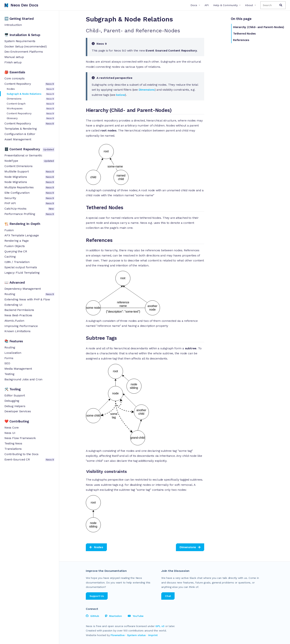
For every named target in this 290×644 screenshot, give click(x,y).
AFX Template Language (22, 235)
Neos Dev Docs (21, 5)
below (121, 95)
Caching (10, 257)
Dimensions (31, 99)
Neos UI (10, 433)
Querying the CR (16, 251)
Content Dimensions (18, 166)
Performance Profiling (29, 214)
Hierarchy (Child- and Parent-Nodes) (259, 27)
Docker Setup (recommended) (26, 46)
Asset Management (18, 139)
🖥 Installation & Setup (22, 35)
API (207, 5)
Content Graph (31, 104)
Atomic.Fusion (14, 321)
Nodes (31, 89)
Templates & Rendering (21, 129)
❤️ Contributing (17, 421)
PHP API (29, 203)
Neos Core (12, 428)
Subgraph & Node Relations (31, 94)
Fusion (9, 230)
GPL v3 (160, 626)
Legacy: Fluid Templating (22, 273)
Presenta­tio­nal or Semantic (23, 155)
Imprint (153, 635)
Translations (13, 449)
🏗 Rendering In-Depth (22, 224)
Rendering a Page (17, 241)
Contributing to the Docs (21, 454)
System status (136, 635)
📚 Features (14, 341)
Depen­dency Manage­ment (23, 289)
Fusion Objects (15, 246)
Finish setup (13, 62)
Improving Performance (21, 326)
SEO (7, 363)
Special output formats (21, 267)
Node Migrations (29, 177)
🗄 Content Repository (29, 150)
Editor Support (15, 395)
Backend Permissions (19, 310)
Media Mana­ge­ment (18, 369)
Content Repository (29, 84)
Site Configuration (29, 193)
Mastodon (113, 616)
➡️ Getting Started (19, 19)
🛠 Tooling (13, 389)
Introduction (13, 25)
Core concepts (14, 78)
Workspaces (31, 108)
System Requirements (20, 41)
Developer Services (18, 411)
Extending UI (13, 305)
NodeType (29, 161)
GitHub (92, 616)
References (241, 40)
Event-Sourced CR (29, 460)
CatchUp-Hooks (29, 209)
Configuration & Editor (20, 134)
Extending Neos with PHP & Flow (27, 299)
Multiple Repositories (29, 187)
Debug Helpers (15, 406)
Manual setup (14, 57)
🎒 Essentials (15, 72)
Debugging (12, 401)
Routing (29, 294)
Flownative (118, 635)
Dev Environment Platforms (24, 52)
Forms (9, 358)
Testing (9, 374)
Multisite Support (29, 172)
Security (29, 198)
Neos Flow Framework (20, 438)
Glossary (31, 118)
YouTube (136, 616)
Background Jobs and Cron (23, 379)
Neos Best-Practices (18, 315)
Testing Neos (13, 443)
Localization (13, 353)
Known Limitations (17, 331)
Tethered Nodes (244, 34)
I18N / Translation (17, 262)
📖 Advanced (15, 282)
